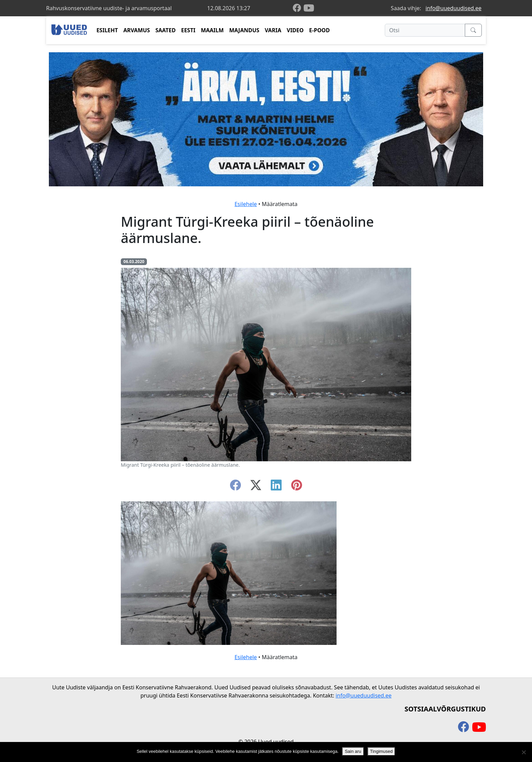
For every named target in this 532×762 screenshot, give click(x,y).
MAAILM (212, 30)
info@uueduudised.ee (453, 8)
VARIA (273, 30)
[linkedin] (276, 487)
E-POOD (319, 30)
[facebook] (298, 8)
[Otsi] (425, 30)
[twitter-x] (256, 487)
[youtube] (309, 8)
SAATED (166, 30)
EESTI (188, 30)
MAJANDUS (244, 30)
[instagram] (297, 487)
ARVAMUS (137, 30)
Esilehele (246, 204)
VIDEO (295, 30)
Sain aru (353, 751)
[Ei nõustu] (524, 752)
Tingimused (382, 751)
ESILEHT (107, 30)
